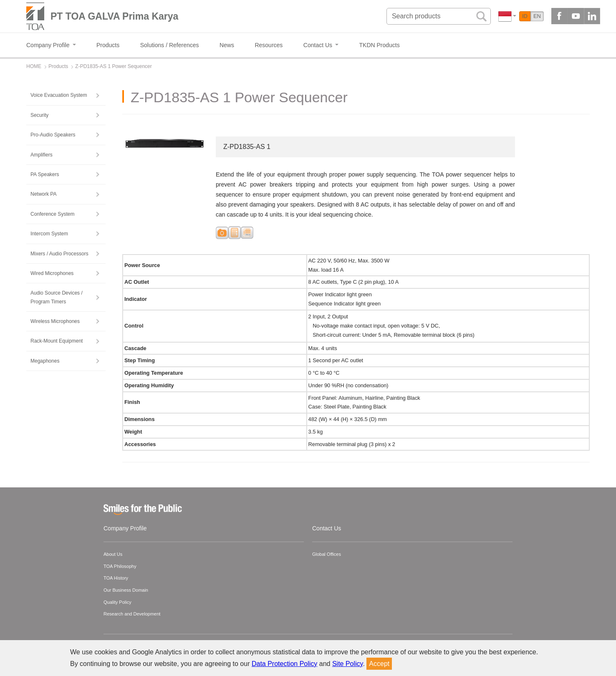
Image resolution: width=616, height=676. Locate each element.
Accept (379, 664)
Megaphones (45, 361)
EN (537, 16)
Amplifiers (42, 155)
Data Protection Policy (284, 664)
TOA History (116, 578)
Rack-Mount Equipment (57, 341)
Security (39, 115)
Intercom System (49, 234)
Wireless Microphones (55, 321)
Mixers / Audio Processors (59, 254)
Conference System (52, 214)
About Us (113, 554)
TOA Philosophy (120, 566)
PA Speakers (45, 174)
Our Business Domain (126, 590)
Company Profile (125, 528)
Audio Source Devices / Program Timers (57, 297)
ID (525, 16)
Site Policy (348, 664)
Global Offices (327, 554)
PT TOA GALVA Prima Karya (114, 16)
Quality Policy (117, 602)
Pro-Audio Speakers (53, 135)
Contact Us (327, 528)
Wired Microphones (52, 273)
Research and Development (132, 614)
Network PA (43, 194)
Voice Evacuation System (59, 95)
